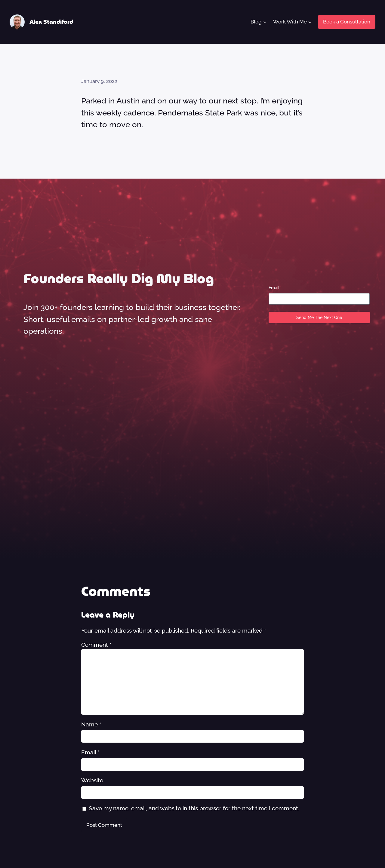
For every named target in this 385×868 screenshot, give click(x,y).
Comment (96, 645)
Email (274, 288)
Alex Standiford (51, 22)
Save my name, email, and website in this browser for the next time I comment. (194, 808)
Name (91, 724)
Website (92, 780)
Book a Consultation (347, 22)
